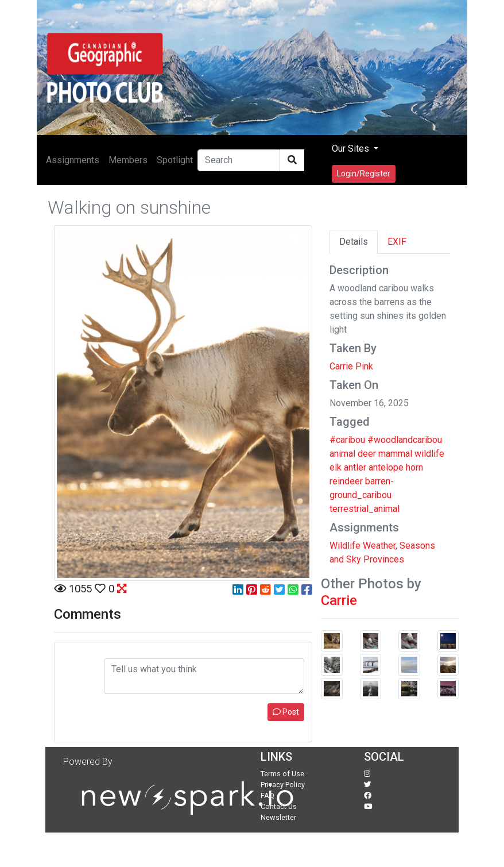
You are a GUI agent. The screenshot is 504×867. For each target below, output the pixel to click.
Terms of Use (282, 774)
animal (342, 454)
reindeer (346, 481)
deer (367, 454)
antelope (386, 467)
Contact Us (279, 806)
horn (414, 467)
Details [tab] (354, 242)
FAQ (267, 795)
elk (336, 467)
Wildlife (345, 546)
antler (355, 467)
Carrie (339, 600)
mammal (395, 454)
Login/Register (364, 174)
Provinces (384, 559)
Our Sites (352, 149)
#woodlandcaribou (405, 440)
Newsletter (278, 817)
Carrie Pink (351, 366)
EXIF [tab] (397, 242)
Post (286, 712)
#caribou (347, 440)
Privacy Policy (283, 785)
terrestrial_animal (365, 509)
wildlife (429, 454)
